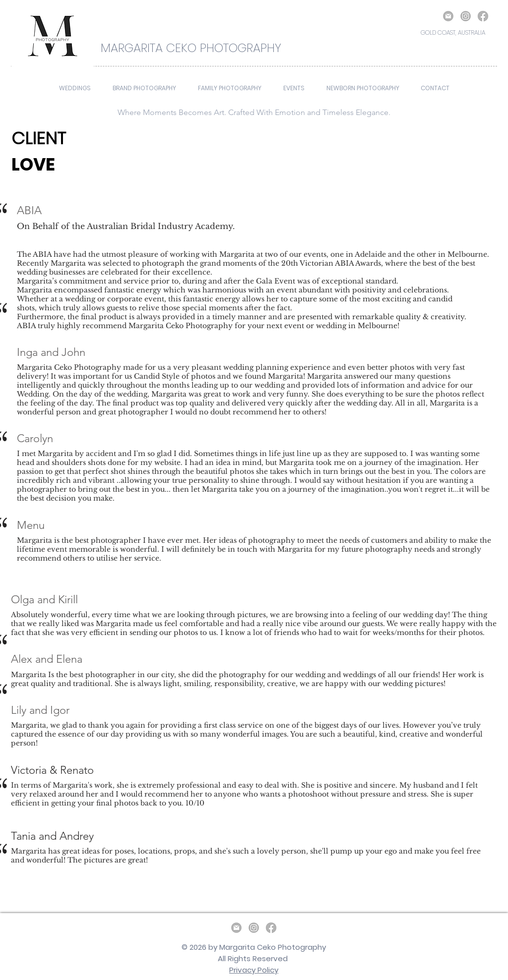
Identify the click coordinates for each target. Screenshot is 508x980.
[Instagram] (466, 16)
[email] (448, 16)
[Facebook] (483, 16)
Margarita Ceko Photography (273, 947)
